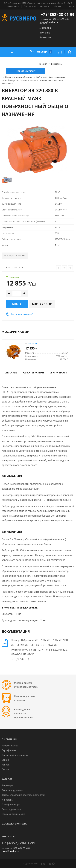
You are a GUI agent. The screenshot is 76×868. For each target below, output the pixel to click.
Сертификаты (9, 750)
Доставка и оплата (14, 824)
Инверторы (7, 800)
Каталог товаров (20, 61)
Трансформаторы (11, 805)
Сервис (58, 6)
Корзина (41, 52)
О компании (13, 6)
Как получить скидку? (20, 314)
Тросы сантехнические (13, 814)
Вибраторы (7, 785)
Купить (17, 304)
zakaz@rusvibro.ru (49, 22)
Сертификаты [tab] (59, 373)
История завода (10, 746)
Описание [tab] (11, 373)
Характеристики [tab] (33, 373)
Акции (43, 23)
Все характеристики (15, 256)
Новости (71, 6)
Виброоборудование (12, 790)
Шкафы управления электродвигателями (23, 795)
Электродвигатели (11, 809)
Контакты (45, 37)
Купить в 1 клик (42, 304)
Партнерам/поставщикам (37, 6)
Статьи (5, 769)
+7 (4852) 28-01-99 (58, 14)
